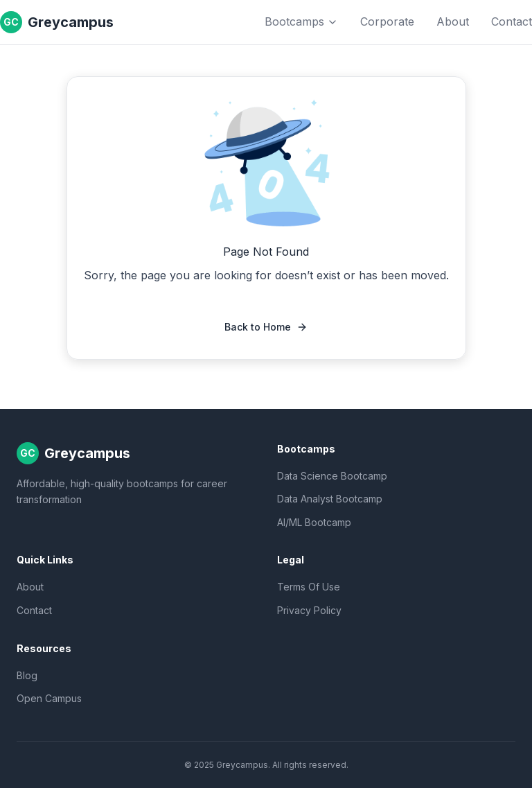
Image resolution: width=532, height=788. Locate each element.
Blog (27, 675)
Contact (512, 21)
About (453, 21)
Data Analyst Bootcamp (330, 499)
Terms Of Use (309, 587)
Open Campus (49, 698)
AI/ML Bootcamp (314, 522)
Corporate (387, 21)
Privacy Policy (309, 610)
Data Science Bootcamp (332, 476)
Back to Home (266, 327)
